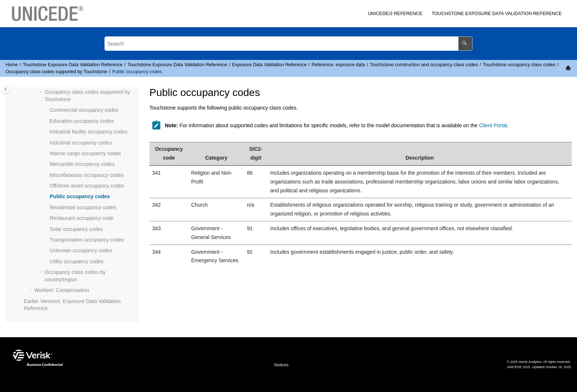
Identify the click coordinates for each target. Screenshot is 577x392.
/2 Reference (395, 14)
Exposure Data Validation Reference (497, 14)
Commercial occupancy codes (84, 110)
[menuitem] (395, 14)
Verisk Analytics (530, 362)
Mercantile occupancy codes (82, 164)
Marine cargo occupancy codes (85, 153)
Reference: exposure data (338, 65)
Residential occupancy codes (83, 207)
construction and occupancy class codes (424, 65)
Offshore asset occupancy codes (87, 186)
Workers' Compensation (62, 290)
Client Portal (493, 125)
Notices (281, 365)
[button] (42, 92)
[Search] (465, 44)
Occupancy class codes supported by (56, 72)
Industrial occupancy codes (81, 143)
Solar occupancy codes (76, 229)
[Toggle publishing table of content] (6, 89)
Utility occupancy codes (77, 261)
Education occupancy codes (82, 121)
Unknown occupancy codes (81, 250)
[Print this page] (569, 69)
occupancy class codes (519, 65)
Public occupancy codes (137, 72)
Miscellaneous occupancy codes (87, 175)
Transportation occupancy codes (87, 240)
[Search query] (288, 44)
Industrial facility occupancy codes (89, 132)
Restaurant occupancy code (82, 218)
